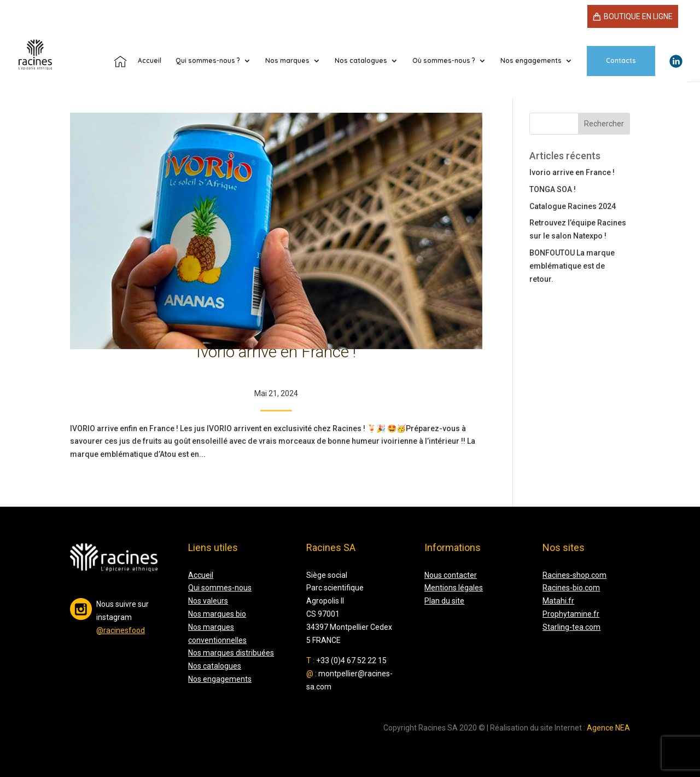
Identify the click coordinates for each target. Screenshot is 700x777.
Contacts (621, 60)
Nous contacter (451, 575)
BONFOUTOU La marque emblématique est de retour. (572, 266)
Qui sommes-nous (220, 588)
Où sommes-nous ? (444, 61)
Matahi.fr (558, 601)
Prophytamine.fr (571, 614)
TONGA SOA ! (553, 189)
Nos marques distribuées (231, 653)
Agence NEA (608, 728)
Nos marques (287, 61)
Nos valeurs (208, 601)
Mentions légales (454, 588)
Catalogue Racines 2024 (573, 206)
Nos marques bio (217, 614)
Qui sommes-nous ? (208, 61)
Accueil (201, 575)
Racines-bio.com (571, 588)
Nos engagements (531, 61)
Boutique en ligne (638, 16)
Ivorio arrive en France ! (276, 352)
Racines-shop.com (574, 575)
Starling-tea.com (571, 627)
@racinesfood (121, 630)
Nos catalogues (361, 61)
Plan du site (444, 601)
